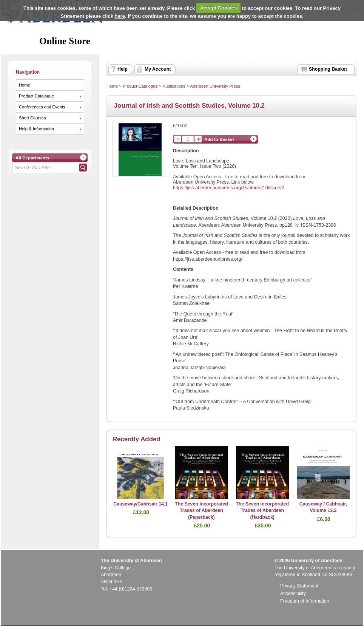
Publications (174, 86)
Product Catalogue (36, 96)
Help (123, 69)
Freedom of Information (305, 601)
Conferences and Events (42, 107)
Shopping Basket (328, 69)
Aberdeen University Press (215, 86)
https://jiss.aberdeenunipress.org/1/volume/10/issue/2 (229, 188)
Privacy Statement (299, 586)
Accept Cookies (219, 8)
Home (25, 85)
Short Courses (32, 118)
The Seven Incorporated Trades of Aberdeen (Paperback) (201, 511)
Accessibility (293, 594)
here (120, 16)
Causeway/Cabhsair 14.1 (140, 504)
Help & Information (36, 129)
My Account (158, 69)
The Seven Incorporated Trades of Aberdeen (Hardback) (262, 511)
